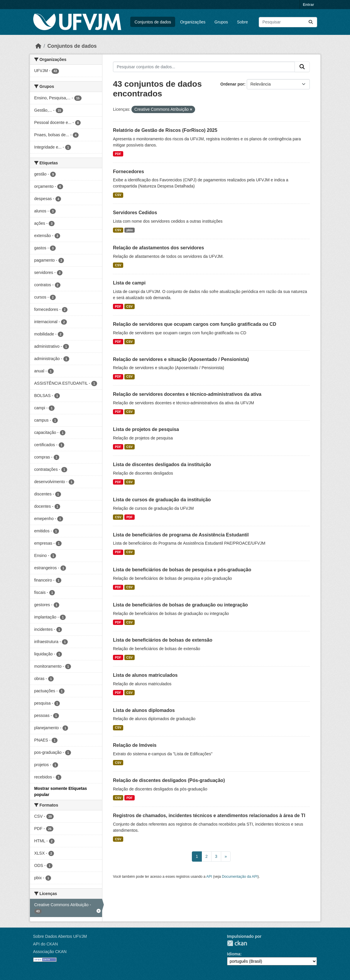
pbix (130, 230)
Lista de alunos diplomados (144, 710)
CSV (118, 195)
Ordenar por (232, 84)
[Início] (38, 46)
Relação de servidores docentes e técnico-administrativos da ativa (187, 394)
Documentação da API (240, 877)
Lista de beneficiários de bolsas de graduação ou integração (180, 605)
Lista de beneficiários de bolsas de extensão (163, 640)
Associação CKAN (50, 952)
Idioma (234, 954)
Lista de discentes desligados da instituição (162, 465)
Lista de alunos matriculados (145, 675)
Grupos (221, 22)
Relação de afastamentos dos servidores (158, 248)
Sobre (242, 22)
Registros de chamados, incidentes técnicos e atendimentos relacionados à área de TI (209, 815)
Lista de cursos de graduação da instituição (162, 500)
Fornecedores (128, 172)
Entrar (308, 5)
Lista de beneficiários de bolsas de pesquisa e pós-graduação (182, 570)
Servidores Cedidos (135, 213)
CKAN (237, 943)
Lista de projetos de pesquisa (146, 429)
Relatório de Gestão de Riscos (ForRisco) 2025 (165, 130)
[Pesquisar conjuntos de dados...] (288, 22)
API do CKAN (46, 944)
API (209, 877)
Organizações (193, 22)
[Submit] (311, 22)
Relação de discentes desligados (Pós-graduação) (169, 780)
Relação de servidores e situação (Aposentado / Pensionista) (181, 359)
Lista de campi (129, 283)
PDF (118, 154)
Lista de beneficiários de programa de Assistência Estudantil (181, 535)
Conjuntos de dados (153, 22)
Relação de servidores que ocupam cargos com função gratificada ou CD (195, 324)
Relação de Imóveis (135, 745)
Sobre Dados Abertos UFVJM (60, 936)
